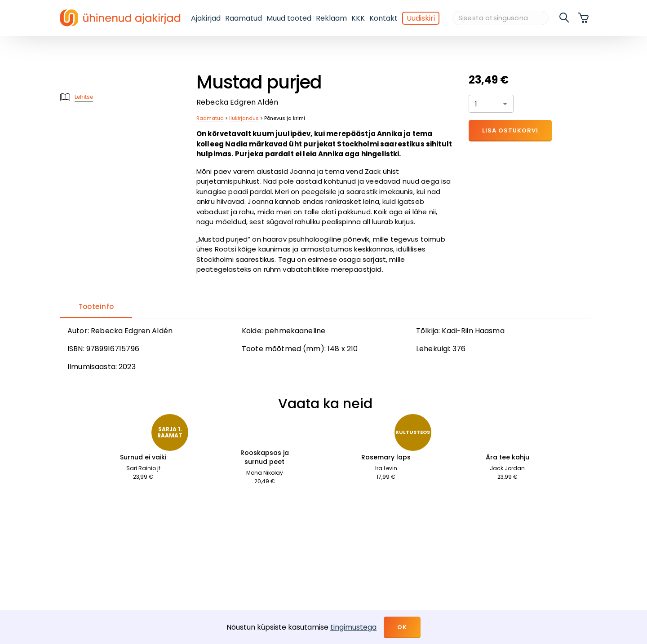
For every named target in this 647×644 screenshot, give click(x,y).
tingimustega (353, 627)
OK (402, 627)
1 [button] (476, 104)
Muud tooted (289, 18)
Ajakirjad (206, 18)
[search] (565, 18)
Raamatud (244, 18)
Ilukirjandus (244, 118)
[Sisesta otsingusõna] (501, 18)
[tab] (96, 307)
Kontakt (383, 18)
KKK (358, 18)
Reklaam (331, 18)
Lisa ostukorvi (510, 130)
